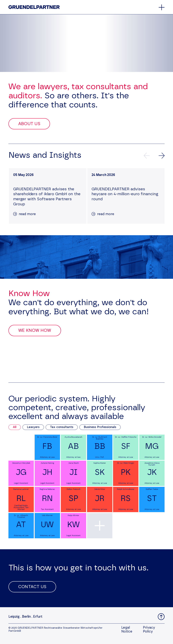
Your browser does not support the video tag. (86, 43)
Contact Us (32, 587)
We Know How (35, 331)
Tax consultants (62, 427)
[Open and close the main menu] (162, 7)
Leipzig (14, 617)
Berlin (26, 617)
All (15, 427)
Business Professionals (100, 427)
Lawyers (33, 427)
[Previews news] (147, 156)
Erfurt (38, 617)
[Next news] (162, 156)
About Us (29, 124)
